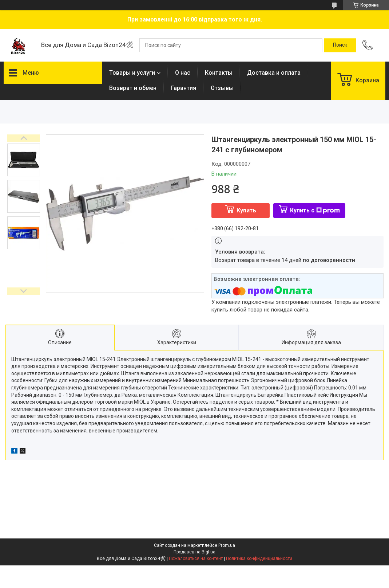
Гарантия (184, 88)
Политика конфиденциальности (259, 558)
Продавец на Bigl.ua (194, 552)
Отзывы (222, 88)
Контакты (219, 73)
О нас (183, 73)
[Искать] (340, 45)
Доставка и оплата (274, 73)
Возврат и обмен (133, 88)
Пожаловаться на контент (196, 558)
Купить (246, 210)
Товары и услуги (132, 73)
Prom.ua (227, 545)
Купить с (315, 210)
